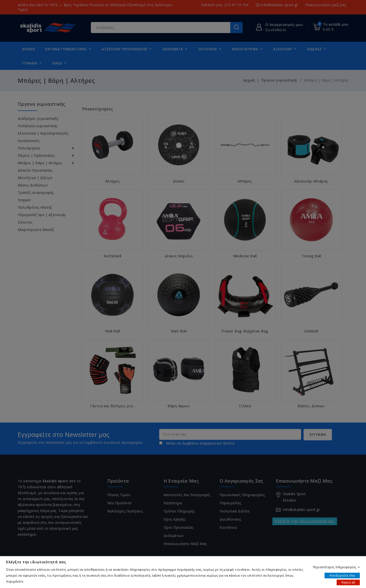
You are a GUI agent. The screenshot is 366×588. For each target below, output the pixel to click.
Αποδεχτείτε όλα (342, 575)
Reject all (348, 582)
